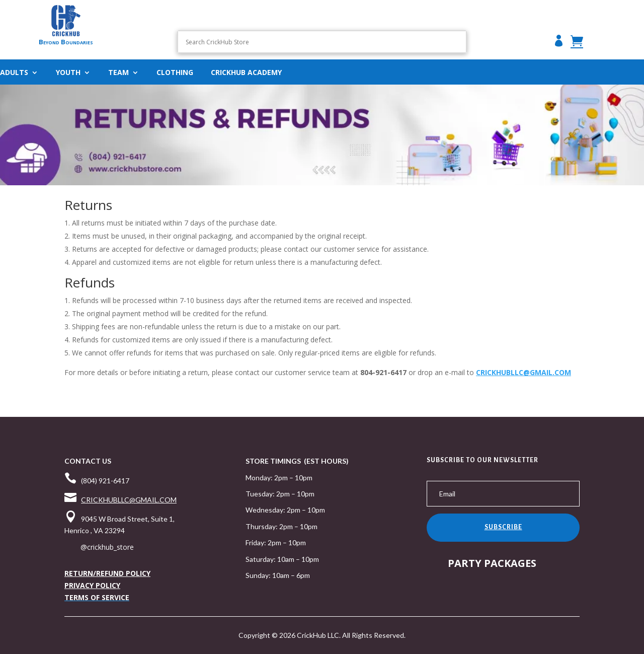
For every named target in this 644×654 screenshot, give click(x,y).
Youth (68, 73)
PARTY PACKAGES (492, 563)
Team (118, 73)
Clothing (175, 73)
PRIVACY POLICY (92, 585)
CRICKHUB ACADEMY (246, 73)
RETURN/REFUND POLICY (107, 573)
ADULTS (14, 73)
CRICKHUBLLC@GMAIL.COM (524, 372)
